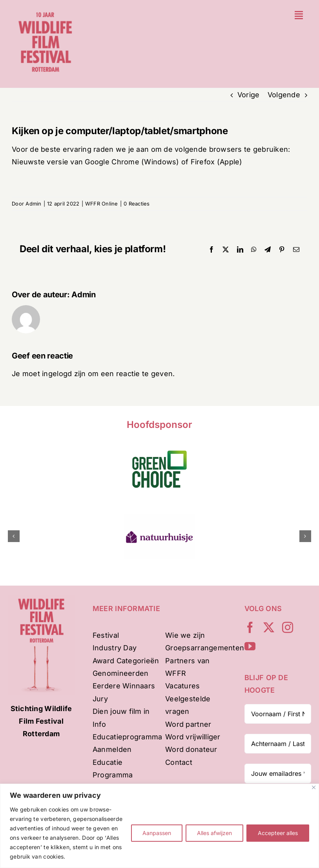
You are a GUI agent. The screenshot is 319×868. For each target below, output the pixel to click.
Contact (179, 762)
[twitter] (269, 628)
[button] (14, 536)
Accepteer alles (278, 833)
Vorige (249, 95)
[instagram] (288, 628)
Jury (100, 699)
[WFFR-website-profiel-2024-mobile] (46, 10)
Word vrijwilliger (193, 737)
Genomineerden (121, 673)
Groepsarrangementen (205, 648)
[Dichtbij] (314, 787)
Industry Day (115, 648)
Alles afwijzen (214, 833)
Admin (33, 204)
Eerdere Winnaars (124, 686)
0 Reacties (137, 204)
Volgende (284, 95)
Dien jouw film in (121, 711)
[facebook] (250, 628)
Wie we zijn (185, 635)
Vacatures (182, 686)
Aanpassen (157, 833)
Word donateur (191, 749)
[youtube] (250, 646)
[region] (159, 826)
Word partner (188, 724)
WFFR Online (102, 204)
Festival (106, 635)
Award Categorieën (126, 661)
